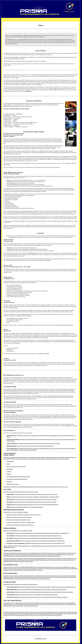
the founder (11, 82)
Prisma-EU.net (13, 5)
